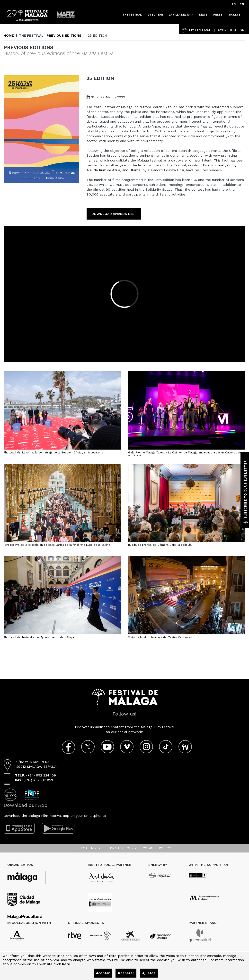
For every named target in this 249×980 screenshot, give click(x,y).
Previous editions (64, 35)
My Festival (196, 30)
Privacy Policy (123, 848)
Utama (135, 170)
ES (234, 4)
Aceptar (103, 973)
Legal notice (91, 848)
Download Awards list (114, 214)
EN (242, 4)
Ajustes (149, 973)
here (66, 964)
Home (9, 35)
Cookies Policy (157, 848)
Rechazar (126, 973)
